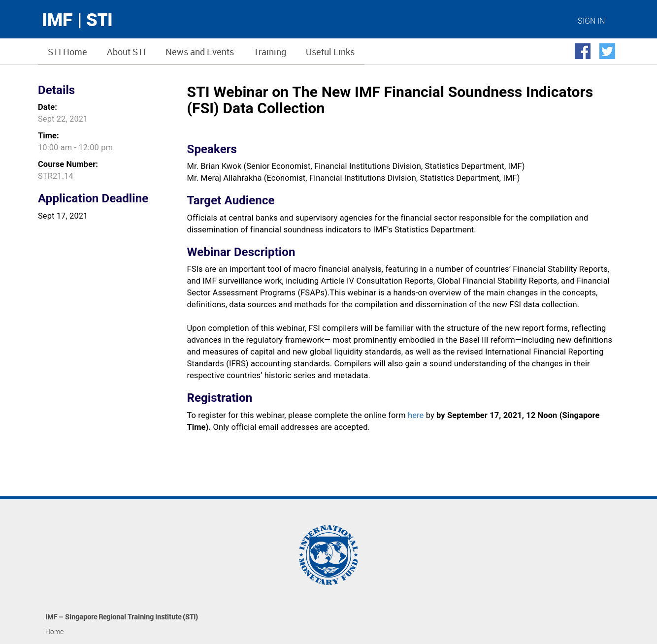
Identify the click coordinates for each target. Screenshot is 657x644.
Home (54, 631)
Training (270, 52)
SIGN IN (591, 21)
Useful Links (330, 52)
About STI (126, 52)
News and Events (200, 52)
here (416, 415)
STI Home (67, 52)
